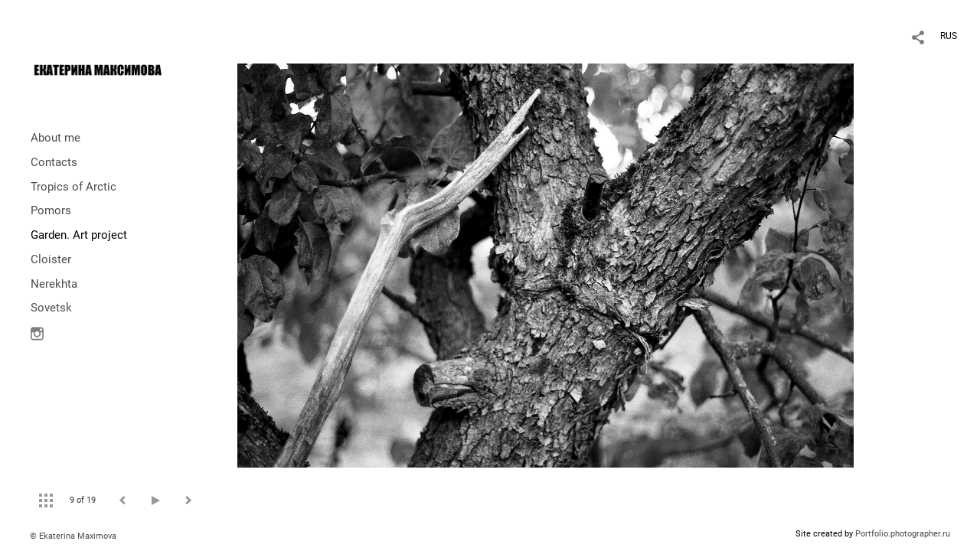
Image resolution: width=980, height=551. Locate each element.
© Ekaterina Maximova (73, 536)
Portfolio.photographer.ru (903, 534)
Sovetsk (51, 308)
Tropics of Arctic (73, 187)
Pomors (51, 210)
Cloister (51, 259)
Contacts (54, 162)
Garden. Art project (79, 235)
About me (56, 138)
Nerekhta (54, 284)
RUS (949, 36)
